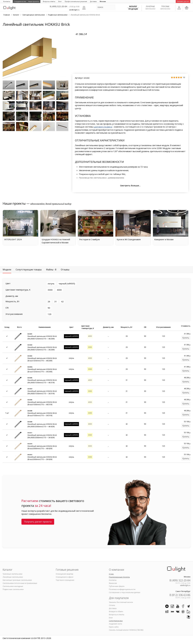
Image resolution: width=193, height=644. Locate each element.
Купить (186, 338)
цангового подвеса (103, 127)
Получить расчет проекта (38, 522)
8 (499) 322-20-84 (59, 6)
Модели (7, 270)
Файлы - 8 (51, 270)
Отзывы (65, 270)
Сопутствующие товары (29, 270)
